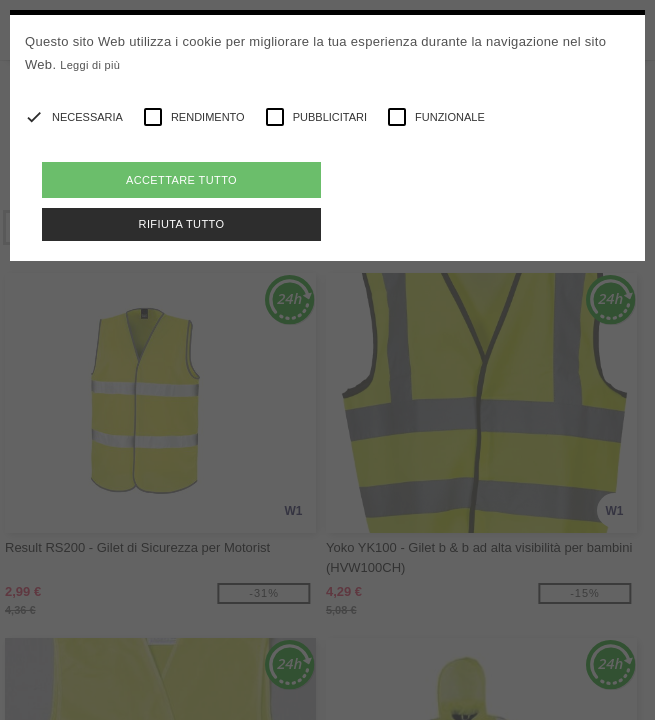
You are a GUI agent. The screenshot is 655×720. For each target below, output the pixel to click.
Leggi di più (90, 65)
